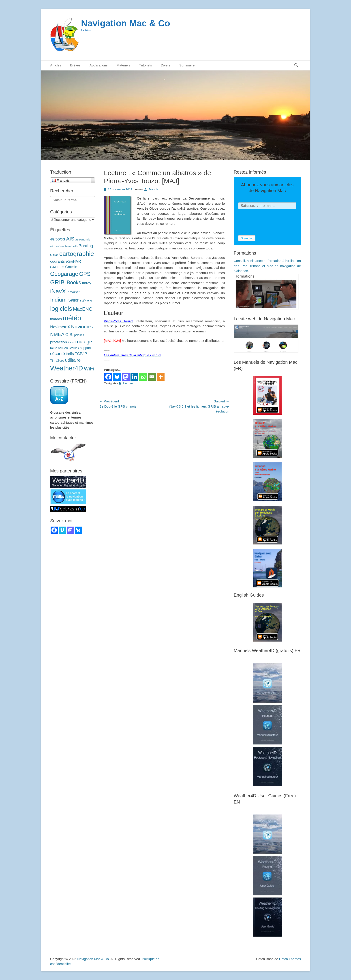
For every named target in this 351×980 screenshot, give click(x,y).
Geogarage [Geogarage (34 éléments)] (64, 274)
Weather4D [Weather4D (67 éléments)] (66, 368)
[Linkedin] (134, 377)
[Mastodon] (126, 377)
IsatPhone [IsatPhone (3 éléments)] (86, 301)
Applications (99, 65)
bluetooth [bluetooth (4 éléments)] (71, 246)
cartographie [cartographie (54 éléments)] (77, 254)
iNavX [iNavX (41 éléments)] (58, 291)
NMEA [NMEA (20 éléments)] (57, 334)
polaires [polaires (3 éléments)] (79, 335)
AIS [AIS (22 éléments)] (70, 239)
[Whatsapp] (143, 377)
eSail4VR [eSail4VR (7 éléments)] (73, 261)
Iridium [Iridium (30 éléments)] (58, 300)
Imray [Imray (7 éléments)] (87, 283)
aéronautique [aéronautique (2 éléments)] (57, 246)
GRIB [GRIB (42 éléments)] (57, 282)
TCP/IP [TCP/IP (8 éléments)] (81, 354)
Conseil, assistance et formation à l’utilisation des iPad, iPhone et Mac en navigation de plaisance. (267, 266)
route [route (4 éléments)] (54, 348)
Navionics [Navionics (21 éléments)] (82, 327)
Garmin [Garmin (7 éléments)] (71, 267)
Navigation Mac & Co (126, 23)
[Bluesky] (117, 377)
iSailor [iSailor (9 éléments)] (73, 300)
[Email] (152, 377)
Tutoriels (146, 65)
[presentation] (272, 222)
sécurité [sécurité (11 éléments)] (58, 354)
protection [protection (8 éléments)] (59, 342)
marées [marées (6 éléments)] (56, 319)
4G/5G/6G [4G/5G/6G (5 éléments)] (58, 239)
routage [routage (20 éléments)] (84, 342)
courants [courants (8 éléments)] (57, 261)
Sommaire (187, 65)
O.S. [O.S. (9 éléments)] (69, 335)
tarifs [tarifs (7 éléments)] (70, 354)
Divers (166, 65)
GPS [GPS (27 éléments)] (85, 274)
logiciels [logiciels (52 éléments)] (61, 309)
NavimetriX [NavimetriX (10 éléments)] (60, 327)
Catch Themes (290, 959)
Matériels (123, 65)
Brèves (75, 65)
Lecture (128, 383)
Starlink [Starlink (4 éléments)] (74, 348)
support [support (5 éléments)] (85, 348)
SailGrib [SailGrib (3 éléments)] (63, 348)
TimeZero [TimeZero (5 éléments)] (57, 361)
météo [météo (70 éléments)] (72, 318)
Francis (153, 189)
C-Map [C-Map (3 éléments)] (54, 255)
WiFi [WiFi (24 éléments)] (89, 369)
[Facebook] (108, 377)
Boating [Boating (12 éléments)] (86, 246)
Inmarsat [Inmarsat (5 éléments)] (73, 292)
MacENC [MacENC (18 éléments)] (83, 309)
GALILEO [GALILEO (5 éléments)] (57, 267)
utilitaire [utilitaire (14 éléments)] (73, 360)
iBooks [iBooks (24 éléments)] (73, 283)
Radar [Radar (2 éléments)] (71, 342)
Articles (56, 65)
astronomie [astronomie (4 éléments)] (83, 239)
